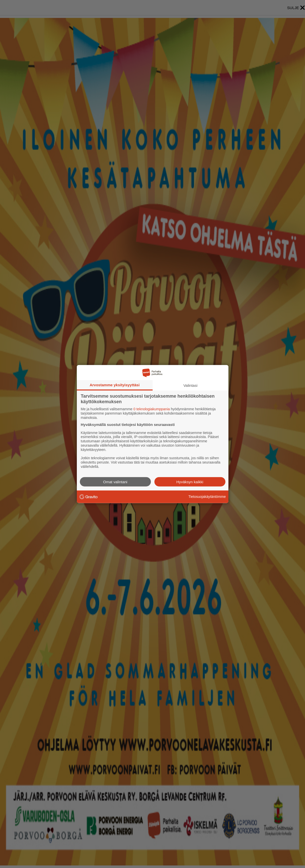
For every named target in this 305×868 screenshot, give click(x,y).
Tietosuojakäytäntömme (207, 497)
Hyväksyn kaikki (190, 482)
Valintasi (191, 385)
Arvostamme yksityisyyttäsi (115, 385)
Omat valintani (115, 482)
